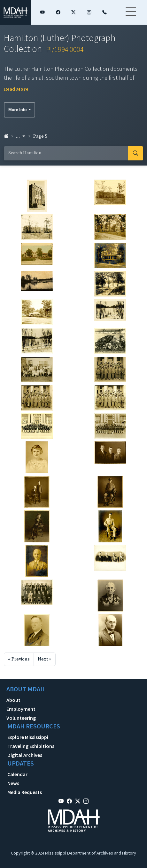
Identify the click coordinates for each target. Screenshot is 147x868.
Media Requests (25, 792)
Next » (45, 659)
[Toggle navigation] (131, 16)
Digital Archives (25, 755)
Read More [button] (16, 89)
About (13, 700)
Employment (21, 709)
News (13, 783)
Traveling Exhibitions (31, 746)
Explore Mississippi (28, 737)
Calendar (17, 774)
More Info (18, 110)
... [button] (21, 136)
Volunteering (21, 718)
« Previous (19, 659)
